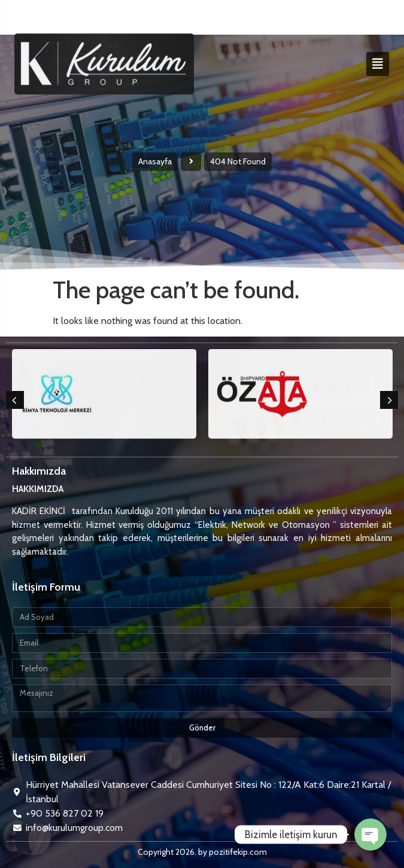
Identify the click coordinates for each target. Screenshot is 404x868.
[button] (15, 400)
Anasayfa (155, 161)
